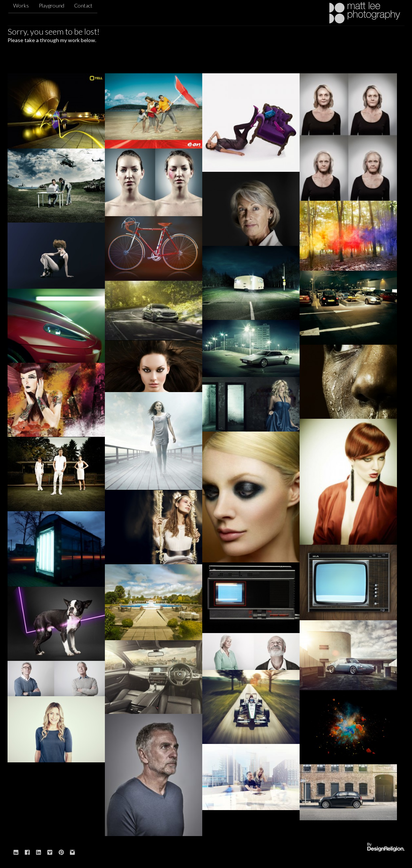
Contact (83, 5)
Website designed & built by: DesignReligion (386, 848)
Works (21, 5)
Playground (51, 5)
